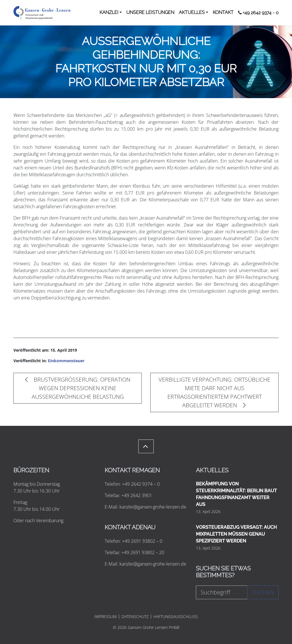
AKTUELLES (192, 12)
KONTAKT (223, 12)
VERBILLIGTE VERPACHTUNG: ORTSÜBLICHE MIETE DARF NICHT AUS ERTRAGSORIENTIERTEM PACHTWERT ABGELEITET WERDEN (214, 392)
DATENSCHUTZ (135, 617)
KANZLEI (109, 12)
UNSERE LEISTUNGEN (150, 12)
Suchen (263, 592)
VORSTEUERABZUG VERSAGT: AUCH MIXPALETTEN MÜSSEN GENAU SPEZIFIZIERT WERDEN (236, 534)
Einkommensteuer (66, 361)
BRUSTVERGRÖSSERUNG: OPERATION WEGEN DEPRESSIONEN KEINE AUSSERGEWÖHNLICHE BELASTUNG (78, 388)
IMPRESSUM (106, 617)
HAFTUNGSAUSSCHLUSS (176, 617)
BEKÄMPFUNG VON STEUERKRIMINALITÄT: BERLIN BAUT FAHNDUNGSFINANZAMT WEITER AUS (236, 494)
